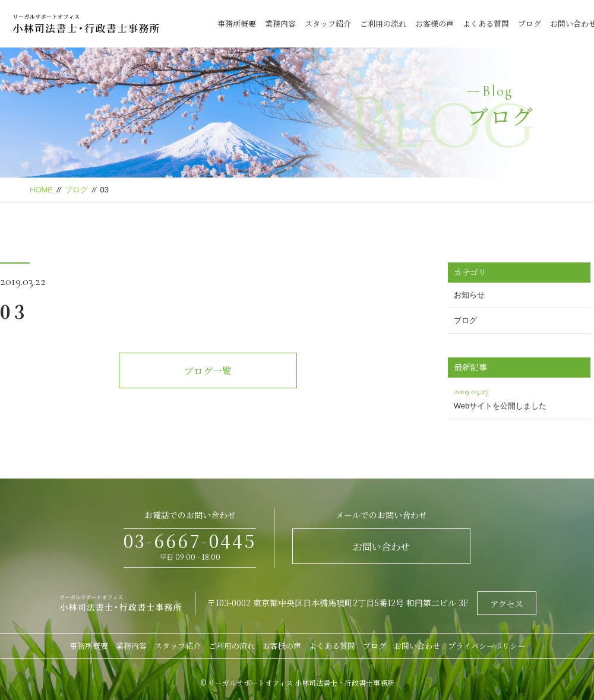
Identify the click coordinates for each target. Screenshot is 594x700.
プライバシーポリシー (486, 646)
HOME (41, 190)
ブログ (530, 23)
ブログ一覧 (208, 371)
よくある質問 (486, 23)
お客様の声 (435, 23)
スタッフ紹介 (328, 23)
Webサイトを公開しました (519, 397)
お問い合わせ (381, 547)
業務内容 (280, 23)
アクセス (507, 604)
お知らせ (469, 295)
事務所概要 (237, 23)
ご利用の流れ (383, 23)
